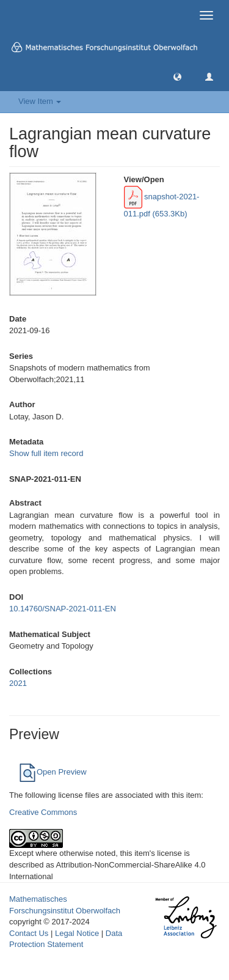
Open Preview (53, 772)
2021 (18, 683)
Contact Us (29, 933)
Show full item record (46, 453)
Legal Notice (77, 933)
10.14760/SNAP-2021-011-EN (63, 609)
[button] (177, 76)
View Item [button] (40, 101)
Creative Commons (43, 812)
